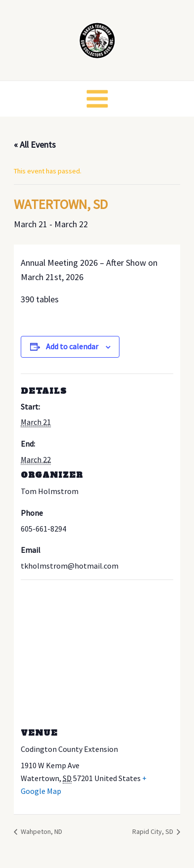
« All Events (35, 145)
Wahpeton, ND (41, 831)
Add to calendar (72, 346)
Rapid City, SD (154, 831)
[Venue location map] (97, 651)
